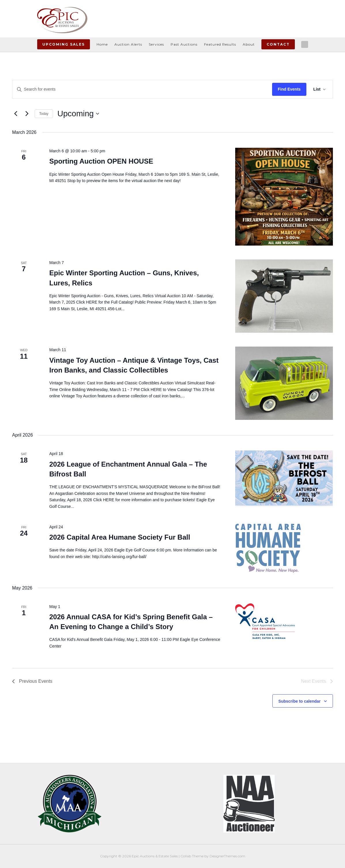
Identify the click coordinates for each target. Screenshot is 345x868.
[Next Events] (27, 114)
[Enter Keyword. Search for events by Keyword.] (142, 89)
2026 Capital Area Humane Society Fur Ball (120, 537)
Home (102, 44)
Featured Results (220, 44)
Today (44, 114)
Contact (278, 44)
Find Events (289, 89)
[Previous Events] (16, 114)
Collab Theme (192, 856)
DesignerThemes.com (227, 856)
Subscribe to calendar (299, 701)
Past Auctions (184, 44)
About (249, 44)
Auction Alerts (128, 44)
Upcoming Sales (64, 44)
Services (156, 44)
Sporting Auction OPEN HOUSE (101, 161)
